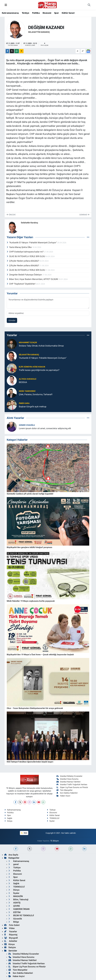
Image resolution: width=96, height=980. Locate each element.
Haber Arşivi (63, 796)
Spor (56, 13)
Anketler (11, 941)
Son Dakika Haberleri (67, 793)
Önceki (11, 215)
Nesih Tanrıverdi (27, 391)
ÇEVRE (14, 906)
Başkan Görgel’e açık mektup (33, 407)
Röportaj (11, 935)
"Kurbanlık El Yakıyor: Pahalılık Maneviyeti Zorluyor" (32, 243)
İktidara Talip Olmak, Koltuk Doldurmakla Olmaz (41, 346)
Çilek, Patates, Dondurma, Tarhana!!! (36, 394)
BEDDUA (23, 382)
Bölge (14, 922)
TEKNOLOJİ (53, 818)
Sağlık (8, 818)
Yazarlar (11, 931)
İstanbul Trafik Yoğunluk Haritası (72, 785)
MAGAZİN (16, 896)
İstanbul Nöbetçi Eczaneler (69, 776)
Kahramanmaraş (10, 13)
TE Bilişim (54, 841)
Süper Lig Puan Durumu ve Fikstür (72, 787)
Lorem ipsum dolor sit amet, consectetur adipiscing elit (45, 428)
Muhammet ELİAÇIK (28, 342)
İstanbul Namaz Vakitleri (69, 782)
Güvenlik (15, 919)
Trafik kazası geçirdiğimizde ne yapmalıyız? (39, 370)
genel (14, 864)
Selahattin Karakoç (39, 32)
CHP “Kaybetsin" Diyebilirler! (21, 284)
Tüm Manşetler (65, 790)
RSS (24, 833)
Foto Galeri (12, 925)
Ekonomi (47, 13)
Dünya (8, 821)
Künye (9, 944)
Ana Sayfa (11, 855)
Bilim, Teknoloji (18, 899)
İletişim (10, 947)
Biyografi (11, 938)
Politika (36, 13)
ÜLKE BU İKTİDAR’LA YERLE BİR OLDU (26, 256)
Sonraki (84, 215)
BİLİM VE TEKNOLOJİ (21, 915)
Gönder (12, 320)
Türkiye (25, 13)
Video (9, 928)
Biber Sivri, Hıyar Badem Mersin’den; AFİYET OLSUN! (33, 279)
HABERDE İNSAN (19, 909)
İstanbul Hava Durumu (67, 779)
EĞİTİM (14, 912)
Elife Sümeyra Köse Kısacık (32, 367)
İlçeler (51, 821)
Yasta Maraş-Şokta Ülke (19, 247)
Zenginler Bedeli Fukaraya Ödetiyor (25, 275)
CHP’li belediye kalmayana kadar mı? (25, 252)
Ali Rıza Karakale (28, 379)
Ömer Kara (24, 403)
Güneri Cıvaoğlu (27, 425)
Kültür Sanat (68, 13)
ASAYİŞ (14, 903)
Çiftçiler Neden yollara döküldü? (23, 261)
